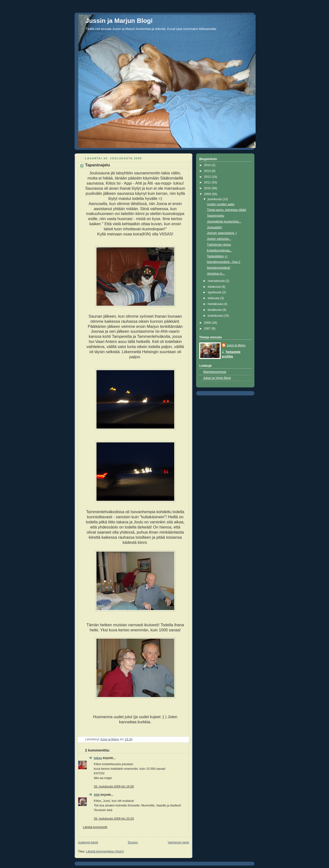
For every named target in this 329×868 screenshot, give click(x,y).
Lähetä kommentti (95, 827)
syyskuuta (215, 292)
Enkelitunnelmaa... (220, 251)
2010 (208, 188)
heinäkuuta (216, 304)
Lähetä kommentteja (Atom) (105, 851)
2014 (208, 165)
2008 (208, 323)
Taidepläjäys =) (217, 256)
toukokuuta (216, 316)
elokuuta (214, 298)
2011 (208, 182)
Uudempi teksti (88, 842)
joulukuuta (215, 199)
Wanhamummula (215, 372)
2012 (208, 177)
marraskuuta (217, 281)
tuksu (98, 758)
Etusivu (133, 842)
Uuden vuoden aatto (221, 204)
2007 (208, 329)
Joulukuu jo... (216, 274)
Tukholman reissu (219, 245)
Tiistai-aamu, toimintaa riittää (227, 210)
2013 (208, 171)
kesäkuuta (215, 310)
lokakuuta (215, 287)
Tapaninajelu (216, 216)
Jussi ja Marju (236, 345)
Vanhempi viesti (178, 842)
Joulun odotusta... (219, 239)
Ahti (97, 795)
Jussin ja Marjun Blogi (119, 21)
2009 (208, 194)
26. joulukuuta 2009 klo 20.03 (114, 819)
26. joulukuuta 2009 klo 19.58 (114, 787)
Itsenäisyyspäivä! (219, 268)
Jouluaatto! (215, 227)
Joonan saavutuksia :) (222, 233)
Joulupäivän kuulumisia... (224, 222)
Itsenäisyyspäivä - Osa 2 (224, 262)
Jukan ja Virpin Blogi (217, 378)
